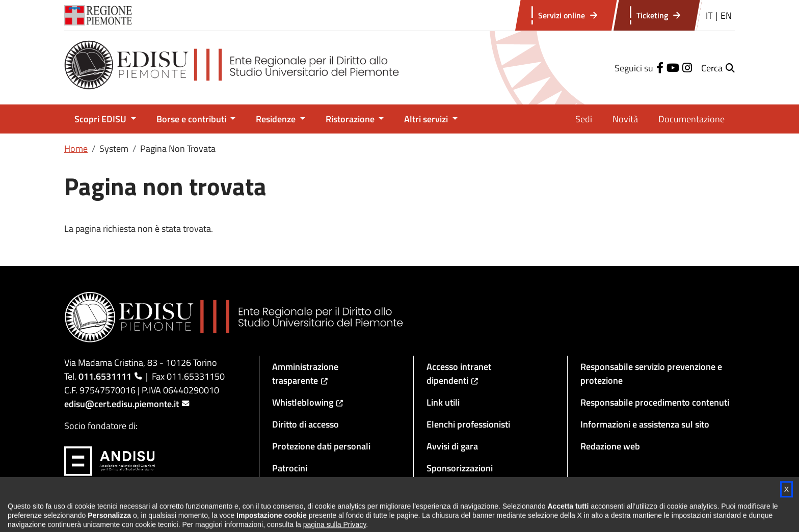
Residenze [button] (277, 119)
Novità (625, 119)
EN (726, 16)
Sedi (584, 119)
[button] (718, 68)
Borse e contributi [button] (192, 119)
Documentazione (691, 119)
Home (76, 149)
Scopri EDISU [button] (101, 119)
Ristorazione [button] (351, 119)
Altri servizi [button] (427, 119)
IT (709, 16)
